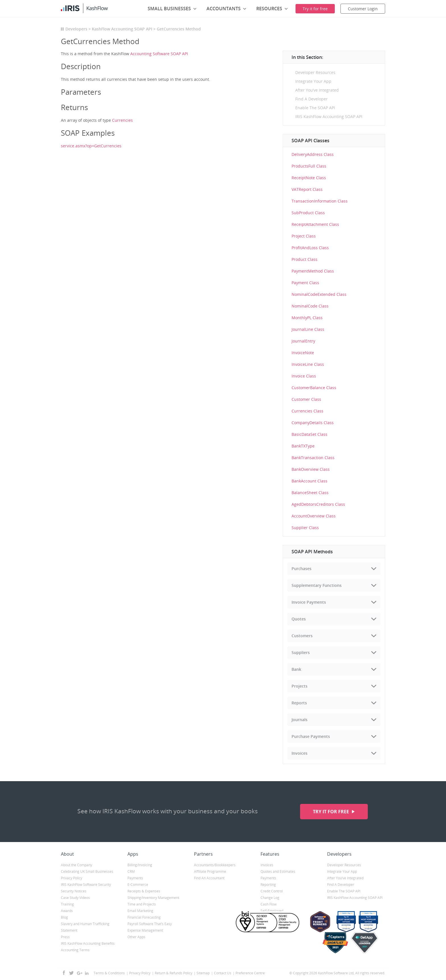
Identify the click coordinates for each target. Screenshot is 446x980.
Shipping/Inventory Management (153, 898)
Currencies (122, 120)
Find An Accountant (209, 878)
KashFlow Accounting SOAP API (122, 29)
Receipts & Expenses (144, 891)
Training (67, 904)
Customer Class (306, 399)
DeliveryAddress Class (313, 154)
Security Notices (74, 891)
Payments (135, 878)
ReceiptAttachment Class (315, 224)
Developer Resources (315, 72)
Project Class (304, 236)
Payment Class (305, 283)
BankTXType (303, 446)
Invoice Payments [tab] (309, 602)
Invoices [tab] (300, 753)
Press (65, 937)
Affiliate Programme (210, 871)
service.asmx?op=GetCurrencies (91, 146)
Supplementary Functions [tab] (317, 585)
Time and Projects (142, 904)
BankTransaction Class (313, 458)
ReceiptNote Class (309, 178)
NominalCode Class (310, 306)
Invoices (267, 865)
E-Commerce (138, 885)
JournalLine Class (308, 329)
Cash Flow (269, 904)
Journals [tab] (300, 720)
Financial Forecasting (144, 917)
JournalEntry (303, 341)
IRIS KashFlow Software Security (86, 885)
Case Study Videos (75, 898)
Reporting (268, 885)
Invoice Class (304, 376)
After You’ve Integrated (317, 90)
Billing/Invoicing (140, 865)
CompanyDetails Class (313, 423)
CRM (131, 871)
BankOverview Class (311, 469)
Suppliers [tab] (301, 652)
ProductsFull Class (309, 166)
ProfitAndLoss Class (310, 248)
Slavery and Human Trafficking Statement (85, 927)
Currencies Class (307, 411)
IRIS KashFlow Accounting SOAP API (329, 116)
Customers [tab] (302, 636)
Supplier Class (305, 528)
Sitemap (203, 973)
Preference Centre (250, 973)
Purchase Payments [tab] (311, 736)
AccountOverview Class (314, 516)
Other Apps (136, 937)
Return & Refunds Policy (174, 973)
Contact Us (223, 973)
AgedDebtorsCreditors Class (318, 504)
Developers (76, 29)
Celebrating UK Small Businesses (87, 871)
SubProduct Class (308, 213)
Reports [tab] (299, 703)
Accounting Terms (75, 950)
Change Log (270, 898)
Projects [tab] (300, 686)
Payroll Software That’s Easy (150, 924)
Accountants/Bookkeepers (215, 865)
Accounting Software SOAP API (159, 54)
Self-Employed (272, 911)
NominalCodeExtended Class (319, 294)
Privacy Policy (72, 878)
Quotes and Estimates (278, 871)
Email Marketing (140, 911)
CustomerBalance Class (314, 388)
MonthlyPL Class (307, 318)
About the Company (77, 865)
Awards (67, 911)
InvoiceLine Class (308, 364)
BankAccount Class (309, 481)
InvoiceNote (303, 353)
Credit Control (272, 891)
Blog (64, 917)
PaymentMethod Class (313, 271)
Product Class (304, 259)
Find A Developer (311, 99)
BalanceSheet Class (310, 493)
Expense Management (145, 930)
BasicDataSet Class (309, 434)
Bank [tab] (296, 669)
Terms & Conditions (109, 973)
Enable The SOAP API (315, 108)
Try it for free (332, 812)
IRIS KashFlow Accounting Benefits (88, 943)
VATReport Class (307, 189)
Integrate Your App (313, 81)
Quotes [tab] (299, 619)
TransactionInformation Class (320, 201)
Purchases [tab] (302, 569)
